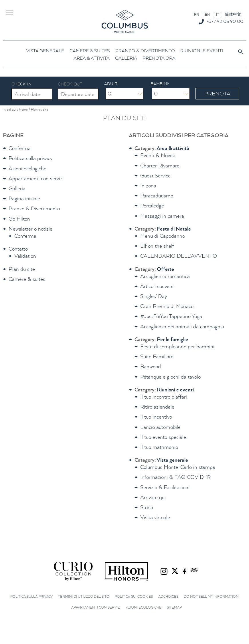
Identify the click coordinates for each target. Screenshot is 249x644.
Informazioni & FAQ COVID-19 (175, 477)
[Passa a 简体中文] (233, 14)
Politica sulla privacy (30, 158)
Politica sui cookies (134, 596)
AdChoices (168, 596)
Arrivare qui (153, 497)
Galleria (17, 188)
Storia (147, 507)
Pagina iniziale (24, 198)
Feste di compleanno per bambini (177, 346)
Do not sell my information (211, 596)
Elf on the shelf (157, 246)
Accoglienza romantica (165, 276)
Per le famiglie (172, 339)
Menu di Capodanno (163, 236)
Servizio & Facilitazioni (165, 487)
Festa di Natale (174, 229)
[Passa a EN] (207, 14)
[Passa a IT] (218, 14)
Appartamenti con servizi (36, 178)
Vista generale (172, 460)
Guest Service (155, 176)
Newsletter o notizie (30, 229)
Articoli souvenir (158, 286)
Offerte (165, 269)
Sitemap (174, 607)
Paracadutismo (157, 196)
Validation (25, 256)
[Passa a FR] (196, 14)
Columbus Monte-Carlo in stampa (178, 467)
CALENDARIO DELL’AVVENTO (179, 256)
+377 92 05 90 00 (225, 21)
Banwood (151, 366)
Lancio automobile (160, 427)
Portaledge (152, 206)
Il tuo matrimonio (159, 447)
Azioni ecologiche (27, 168)
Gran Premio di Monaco (167, 306)
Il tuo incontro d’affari (164, 397)
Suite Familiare (157, 356)
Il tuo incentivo (156, 417)
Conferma (20, 148)
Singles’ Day (154, 296)
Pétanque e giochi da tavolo (170, 377)
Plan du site (22, 269)
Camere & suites (27, 279)
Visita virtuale (155, 517)
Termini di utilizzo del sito (84, 596)
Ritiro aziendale (157, 407)
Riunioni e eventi (175, 390)
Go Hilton (19, 219)
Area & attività (173, 148)
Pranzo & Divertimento (34, 208)
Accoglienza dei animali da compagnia (182, 326)
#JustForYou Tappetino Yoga (171, 316)
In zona (148, 186)
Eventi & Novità (158, 155)
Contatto (18, 249)
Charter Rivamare (160, 166)
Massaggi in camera (162, 216)
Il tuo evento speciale (163, 437)
